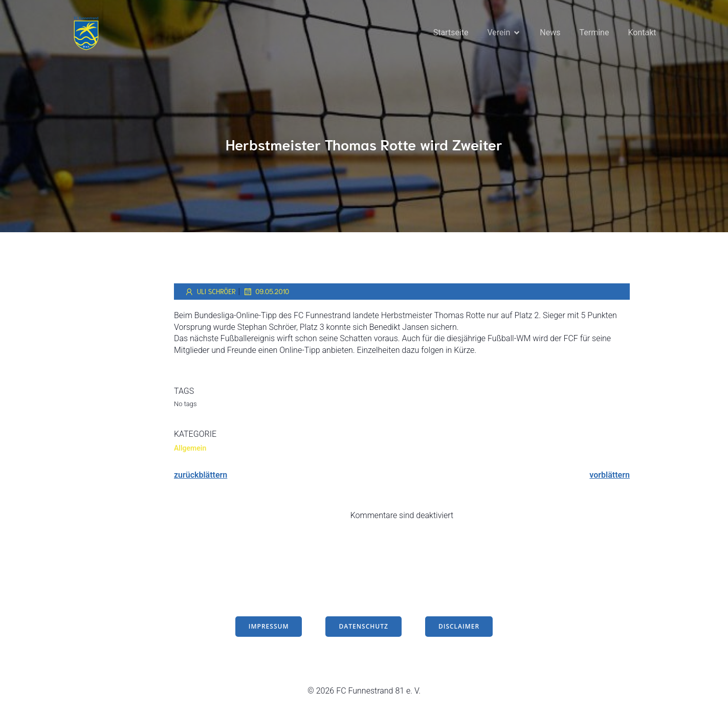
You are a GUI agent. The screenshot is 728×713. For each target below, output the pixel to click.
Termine (594, 33)
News (550, 33)
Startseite (451, 33)
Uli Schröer (210, 293)
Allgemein (190, 449)
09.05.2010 (266, 293)
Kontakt (642, 33)
